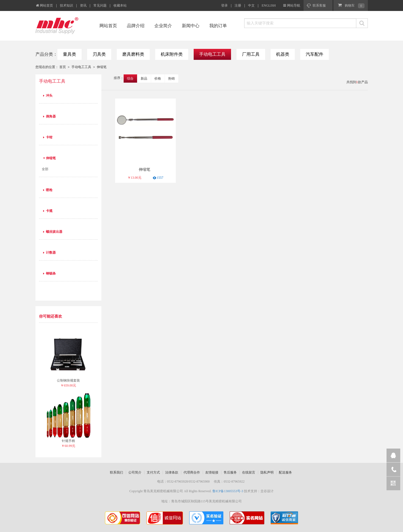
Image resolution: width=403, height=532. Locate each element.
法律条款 (172, 472)
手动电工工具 (212, 54)
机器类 (283, 54)
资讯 (83, 5)
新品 (144, 79)
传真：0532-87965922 (229, 481)
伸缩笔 (102, 67)
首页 (63, 67)
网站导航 (294, 5)
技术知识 (66, 5)
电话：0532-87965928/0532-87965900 (183, 481)
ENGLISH (269, 5)
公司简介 (135, 472)
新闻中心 (191, 26)
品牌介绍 (136, 26)
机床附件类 (172, 54)
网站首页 (44, 5)
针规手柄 (68, 441)
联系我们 (116, 472)
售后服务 (230, 472)
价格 (158, 79)
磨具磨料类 (133, 54)
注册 (238, 5)
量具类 (70, 54)
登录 (224, 5)
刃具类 (99, 54)
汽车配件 (315, 54)
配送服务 (285, 472)
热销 (171, 79)
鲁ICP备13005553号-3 (228, 491)
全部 (45, 169)
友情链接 (212, 472)
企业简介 (163, 26)
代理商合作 (192, 472)
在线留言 (249, 472)
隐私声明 (267, 472)
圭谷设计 (267, 491)
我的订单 (218, 26)
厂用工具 (251, 54)
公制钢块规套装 (68, 380)
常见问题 (100, 5)
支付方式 (153, 472)
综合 (130, 79)
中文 (251, 5)
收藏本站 (120, 5)
